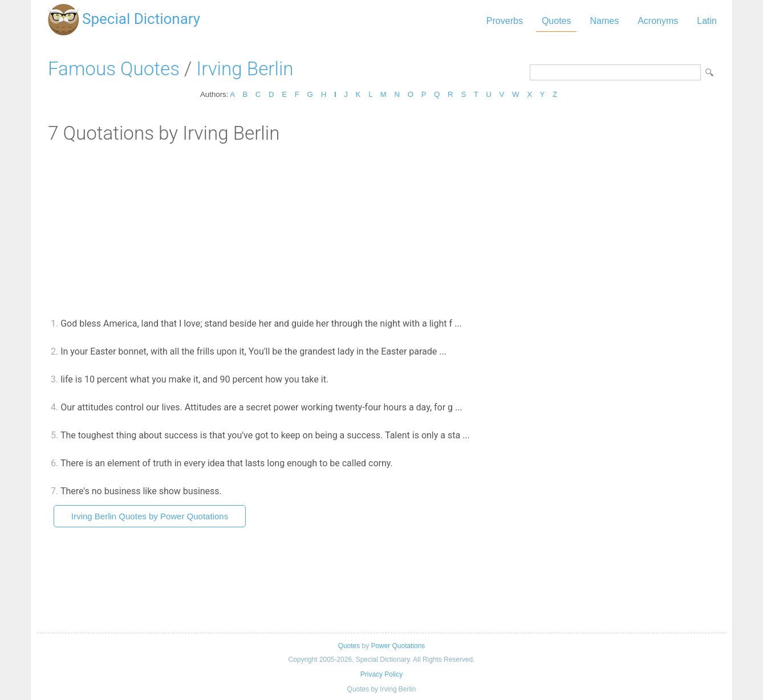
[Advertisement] (381, 230)
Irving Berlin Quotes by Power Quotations (150, 516)
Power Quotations (398, 646)
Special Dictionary (141, 19)
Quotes (557, 21)
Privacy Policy (381, 674)
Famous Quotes (114, 69)
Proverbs (505, 21)
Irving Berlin (245, 69)
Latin (707, 21)
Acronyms (658, 21)
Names (604, 21)
